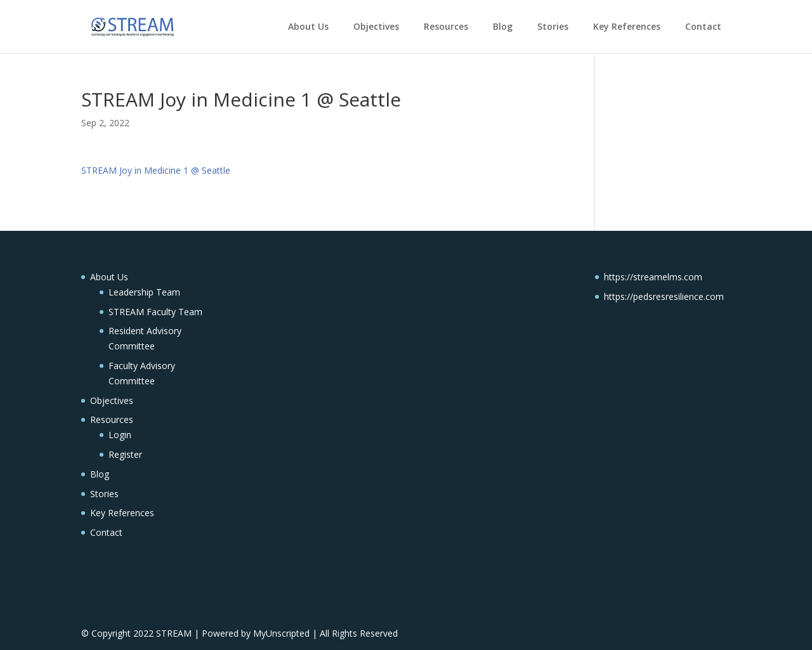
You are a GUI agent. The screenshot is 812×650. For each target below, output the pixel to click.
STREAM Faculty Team (155, 312)
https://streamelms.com (653, 277)
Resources (446, 26)
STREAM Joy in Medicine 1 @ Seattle (156, 170)
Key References (627, 26)
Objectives (376, 26)
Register (125, 454)
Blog (503, 26)
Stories (553, 26)
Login (120, 435)
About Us (308, 26)
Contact (703, 26)
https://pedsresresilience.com (664, 296)
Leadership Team (144, 292)
